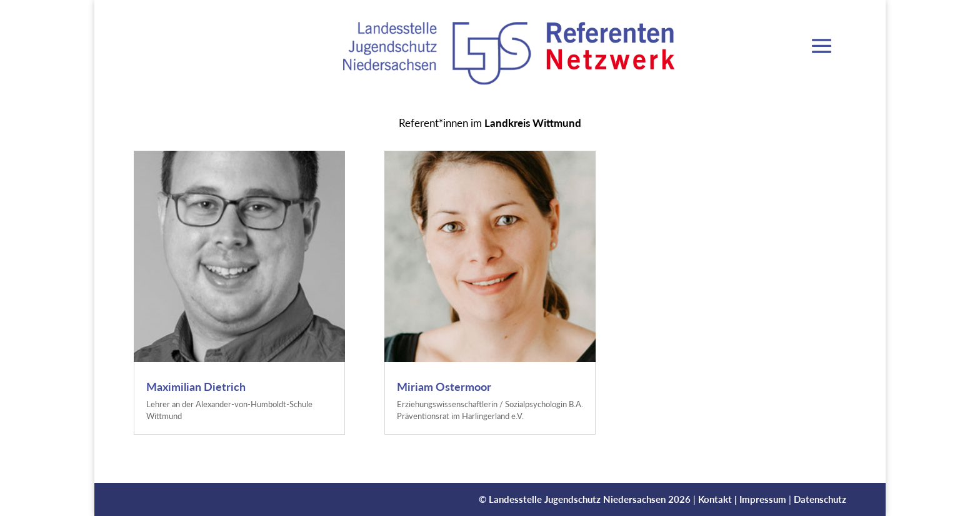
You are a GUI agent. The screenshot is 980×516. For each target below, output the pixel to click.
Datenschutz (820, 499)
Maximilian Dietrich (196, 387)
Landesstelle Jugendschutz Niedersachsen (577, 499)
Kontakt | (719, 499)
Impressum (763, 499)
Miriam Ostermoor (444, 387)
